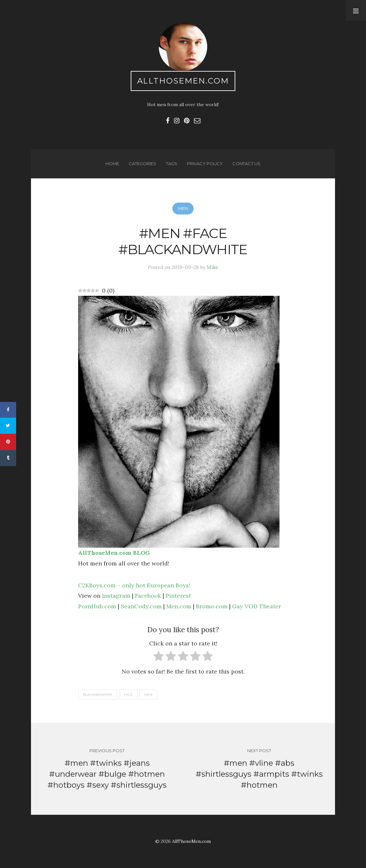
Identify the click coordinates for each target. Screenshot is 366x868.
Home (112, 164)
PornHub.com (97, 606)
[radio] (159, 658)
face (128, 695)
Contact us (246, 164)
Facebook (148, 596)
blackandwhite (98, 695)
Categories (142, 164)
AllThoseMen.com (183, 81)
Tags (172, 164)
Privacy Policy (205, 164)
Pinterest (178, 596)
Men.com (179, 606)
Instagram (116, 596)
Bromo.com (212, 606)
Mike (212, 267)
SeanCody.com (141, 606)
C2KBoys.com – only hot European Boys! (134, 585)
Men (183, 208)
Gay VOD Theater (257, 606)
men (148, 695)
